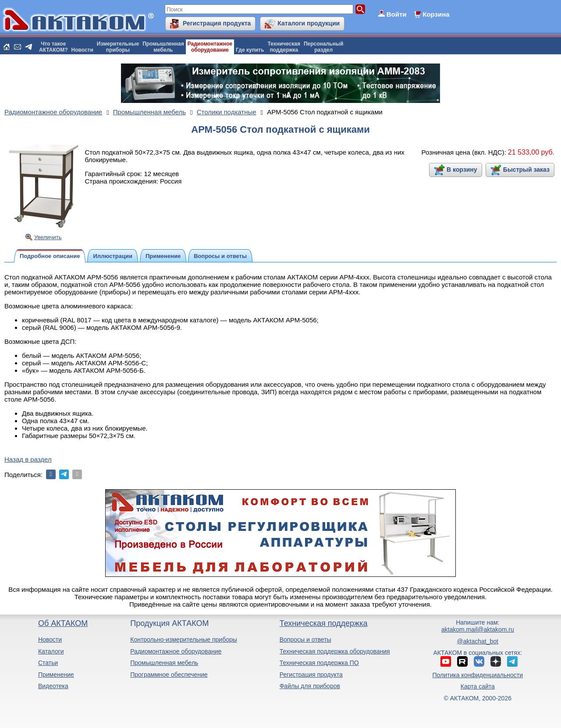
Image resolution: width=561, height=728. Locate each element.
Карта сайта (478, 686)
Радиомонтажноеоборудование (210, 47)
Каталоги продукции (309, 23)
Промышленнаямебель (163, 47)
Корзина (436, 14)
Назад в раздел (28, 459)
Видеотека (53, 686)
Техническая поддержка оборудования (335, 651)
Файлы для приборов (310, 686)
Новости (82, 50)
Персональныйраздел (323, 47)
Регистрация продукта (217, 23)
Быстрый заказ (526, 170)
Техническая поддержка (324, 623)
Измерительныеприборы (118, 47)
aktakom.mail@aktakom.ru (478, 629)
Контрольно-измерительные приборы (184, 640)
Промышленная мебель (164, 663)
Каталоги (51, 651)
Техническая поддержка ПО (319, 663)
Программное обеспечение (169, 675)
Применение (56, 675)
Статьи (48, 663)
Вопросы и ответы (305, 640)
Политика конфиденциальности (478, 675)
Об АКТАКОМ (63, 623)
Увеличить (48, 237)
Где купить (250, 50)
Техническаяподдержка (284, 47)
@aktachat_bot (478, 641)
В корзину (462, 170)
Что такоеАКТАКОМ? (53, 47)
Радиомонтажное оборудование (176, 651)
